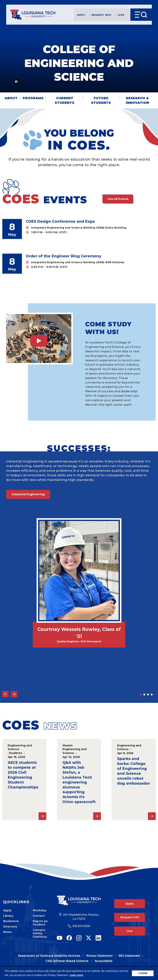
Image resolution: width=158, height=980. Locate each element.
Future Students (101, 100)
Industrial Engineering (28, 494)
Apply (81, 15)
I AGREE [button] (143, 973)
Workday (39, 910)
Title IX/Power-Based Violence (67, 961)
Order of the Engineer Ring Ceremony (63, 256)
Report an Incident (40, 923)
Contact (39, 916)
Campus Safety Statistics (40, 933)
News (7, 932)
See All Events (118, 199)
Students (15, 753)
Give (121, 15)
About (11, 98)
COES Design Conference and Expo (60, 221)
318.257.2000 (81, 926)
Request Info (102, 15)
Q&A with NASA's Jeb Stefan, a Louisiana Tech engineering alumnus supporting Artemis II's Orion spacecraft (79, 782)
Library (8, 916)
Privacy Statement (99, 956)
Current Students (65, 100)
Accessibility (104, 961)
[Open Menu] (141, 15)
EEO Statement (129, 956)
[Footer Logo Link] (79, 901)
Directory (10, 927)
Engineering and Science (20, 747)
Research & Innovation (137, 100)
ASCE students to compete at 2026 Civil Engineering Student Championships (23, 775)
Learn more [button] (76, 975)
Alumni (67, 745)
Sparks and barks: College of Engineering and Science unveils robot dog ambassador (134, 771)
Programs (33, 98)
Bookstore (11, 921)
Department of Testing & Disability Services (49, 956)
